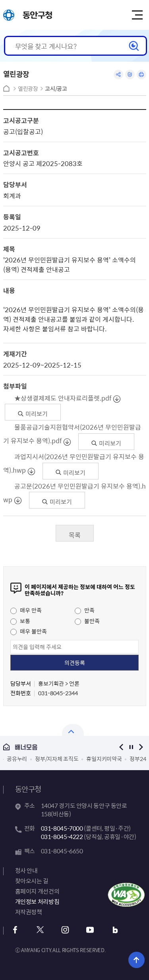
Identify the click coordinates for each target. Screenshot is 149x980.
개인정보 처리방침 (37, 902)
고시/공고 (56, 89)
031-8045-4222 (62, 837)
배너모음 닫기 (73, 730)
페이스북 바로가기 (15, 930)
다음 (141, 747)
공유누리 (17, 759)
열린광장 (28, 89)
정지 (131, 747)
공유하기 (118, 74)
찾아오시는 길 (32, 881)
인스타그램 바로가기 (65, 930)
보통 (20, 621)
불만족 (87, 621)
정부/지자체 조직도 (57, 759)
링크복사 (130, 74)
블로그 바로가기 (115, 930)
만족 (85, 610)
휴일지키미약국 (104, 759)
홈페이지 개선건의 (37, 891)
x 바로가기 (40, 930)
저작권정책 (29, 912)
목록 (75, 535)
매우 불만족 (29, 631)
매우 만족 (26, 610)
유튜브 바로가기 (90, 930)
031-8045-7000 (62, 828)
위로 (136, 960)
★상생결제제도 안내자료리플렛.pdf (63, 398)
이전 (121, 747)
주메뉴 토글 (137, 15)
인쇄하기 (141, 74)
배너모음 (55, 747)
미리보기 (33, 414)
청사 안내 (26, 870)
